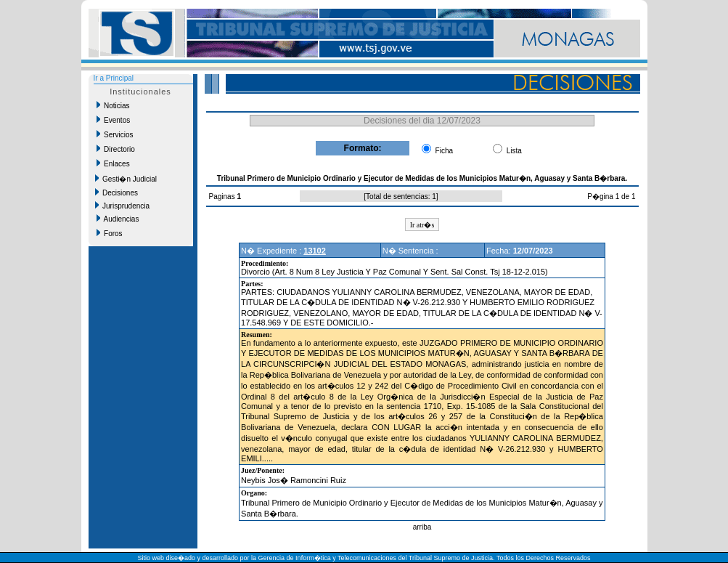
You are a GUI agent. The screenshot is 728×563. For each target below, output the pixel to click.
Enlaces (113, 163)
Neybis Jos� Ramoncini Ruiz (294, 480)
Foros (110, 233)
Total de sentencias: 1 (401, 197)
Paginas (223, 197)
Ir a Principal (114, 78)
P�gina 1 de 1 (611, 197)
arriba (422, 527)
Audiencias (118, 219)
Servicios (115, 134)
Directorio (116, 149)
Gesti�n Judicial (126, 179)
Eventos (114, 120)
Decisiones (116, 193)
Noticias (113, 105)
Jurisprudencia (123, 206)
